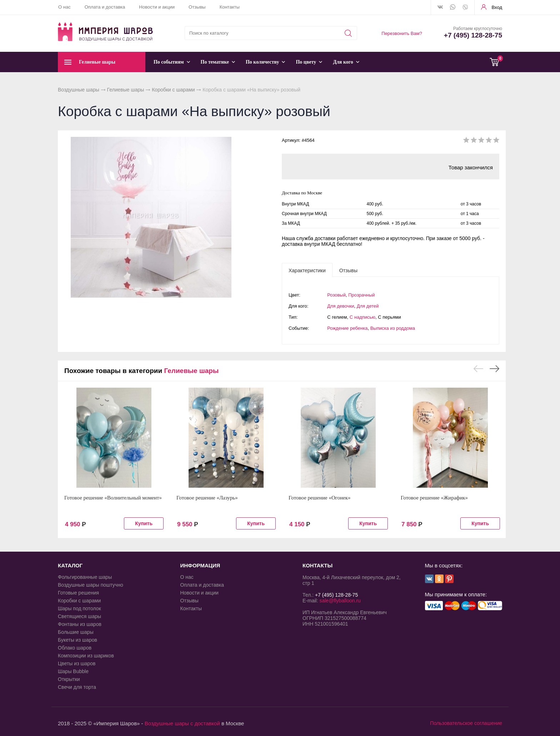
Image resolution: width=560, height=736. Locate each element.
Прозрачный (361, 295)
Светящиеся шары (79, 616)
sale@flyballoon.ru (340, 601)
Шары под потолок (79, 608)
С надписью (362, 317)
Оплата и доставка (105, 7)
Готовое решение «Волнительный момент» (113, 498)
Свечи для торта (77, 687)
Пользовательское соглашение (466, 723)
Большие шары (76, 632)
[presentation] (307, 270)
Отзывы (197, 7)
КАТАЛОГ (70, 565)
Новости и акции (157, 7)
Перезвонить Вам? (402, 33)
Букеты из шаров (77, 640)
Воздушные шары (79, 90)
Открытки (69, 679)
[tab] (307, 270)
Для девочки (341, 306)
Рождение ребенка (347, 328)
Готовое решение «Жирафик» (434, 498)
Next (494, 369)
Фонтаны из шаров (80, 624)
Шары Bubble (73, 671)
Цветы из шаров (77, 663)
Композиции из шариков (86, 656)
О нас (64, 7)
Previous (478, 369)
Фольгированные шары (85, 577)
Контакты (230, 7)
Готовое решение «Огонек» (320, 498)
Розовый (336, 295)
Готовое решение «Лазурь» (207, 498)
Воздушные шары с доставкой (182, 723)
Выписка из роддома (393, 328)
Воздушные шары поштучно (91, 585)
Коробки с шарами (173, 90)
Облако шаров (75, 648)
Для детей (368, 306)
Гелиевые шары (126, 90)
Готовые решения (78, 593)
